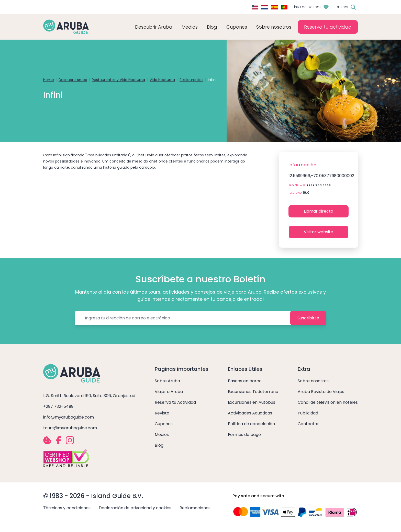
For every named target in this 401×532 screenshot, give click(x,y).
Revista (162, 413)
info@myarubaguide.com (69, 417)
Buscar (342, 7)
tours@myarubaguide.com (70, 428)
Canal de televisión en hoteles (328, 402)
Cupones (164, 424)
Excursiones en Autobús (252, 402)
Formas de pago (244, 435)
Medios (162, 435)
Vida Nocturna (162, 80)
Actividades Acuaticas (250, 413)
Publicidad (308, 413)
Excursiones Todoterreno (253, 392)
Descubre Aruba (73, 80)
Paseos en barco (245, 381)
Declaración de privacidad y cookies (135, 508)
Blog (212, 27)
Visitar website (319, 232)
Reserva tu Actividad (175, 402)
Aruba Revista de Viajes (321, 392)
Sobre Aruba (167, 381)
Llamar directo (319, 211)
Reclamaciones (195, 508)
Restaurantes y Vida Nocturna (118, 80)
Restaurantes (191, 80)
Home (49, 80)
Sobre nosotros (313, 381)
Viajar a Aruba (169, 392)
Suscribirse (308, 318)
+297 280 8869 (319, 185)
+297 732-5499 (58, 406)
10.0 (306, 193)
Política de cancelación (251, 424)
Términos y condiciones (67, 508)
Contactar (308, 424)
